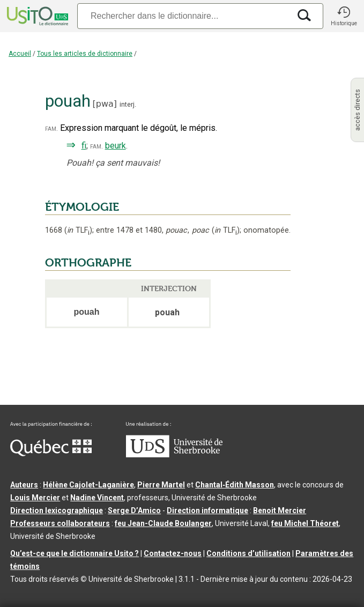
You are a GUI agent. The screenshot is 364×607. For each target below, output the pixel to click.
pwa (105, 104)
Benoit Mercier (280, 510)
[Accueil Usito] (36, 16)
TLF (78, 230)
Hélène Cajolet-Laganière (88, 485)
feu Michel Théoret (305, 523)
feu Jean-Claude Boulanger (163, 523)
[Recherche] (184, 16)
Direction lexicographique (57, 510)
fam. (51, 128)
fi (84, 146)
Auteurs (24, 485)
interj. (128, 104)
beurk (116, 146)
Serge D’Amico (134, 510)
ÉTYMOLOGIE (82, 207)
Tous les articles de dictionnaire (85, 54)
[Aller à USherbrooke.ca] (174, 455)
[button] (344, 16)
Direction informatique (207, 510)
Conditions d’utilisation (248, 553)
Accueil (20, 54)
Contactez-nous (173, 553)
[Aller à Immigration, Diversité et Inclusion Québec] (51, 454)
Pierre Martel (161, 485)
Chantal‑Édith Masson (235, 485)
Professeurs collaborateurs (60, 523)
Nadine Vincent (97, 498)
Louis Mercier (35, 498)
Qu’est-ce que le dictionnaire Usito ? (75, 553)
